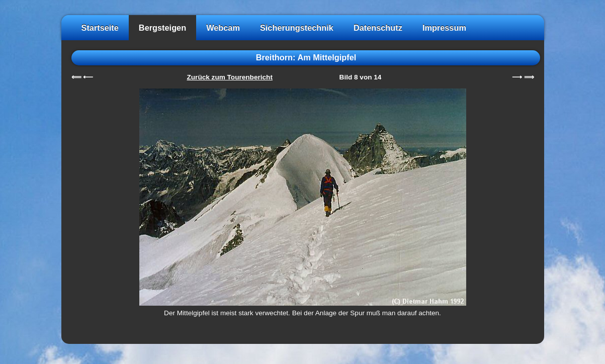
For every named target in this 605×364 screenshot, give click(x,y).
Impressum (444, 28)
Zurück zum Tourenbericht (230, 77)
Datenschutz (378, 28)
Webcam (223, 28)
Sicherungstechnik (297, 28)
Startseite (100, 28)
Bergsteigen (162, 28)
